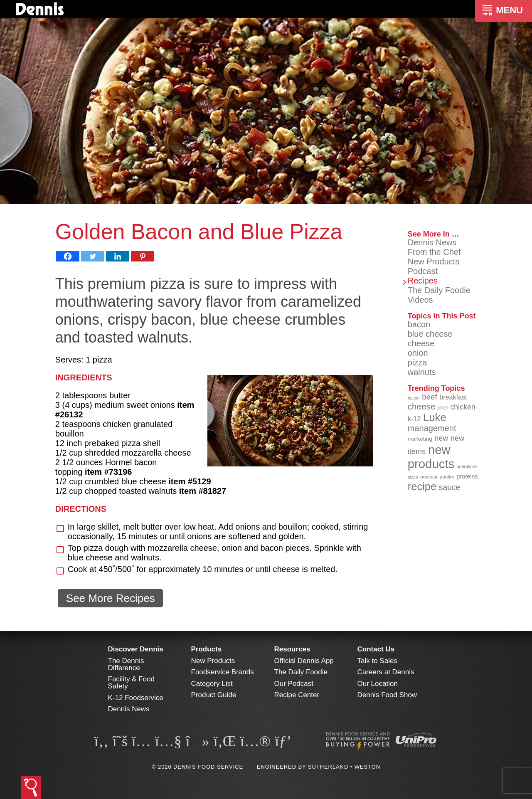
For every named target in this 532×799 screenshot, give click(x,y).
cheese (421, 343)
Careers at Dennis (386, 672)
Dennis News (432, 242)
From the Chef (434, 252)
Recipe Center (297, 695)
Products (207, 649)
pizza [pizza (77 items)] (413, 477)
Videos (420, 300)
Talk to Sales (377, 661)
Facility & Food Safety (131, 683)
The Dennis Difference (126, 664)
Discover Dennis (136, 649)
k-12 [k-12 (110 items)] (414, 419)
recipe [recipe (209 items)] (422, 486)
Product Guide (214, 695)
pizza (417, 363)
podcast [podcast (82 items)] (429, 477)
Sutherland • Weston (344, 767)
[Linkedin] (118, 256)
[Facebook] (68, 256)
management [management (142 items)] (432, 428)
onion (418, 353)
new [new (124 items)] (441, 438)
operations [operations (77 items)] (467, 466)
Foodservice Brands (223, 672)
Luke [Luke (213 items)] (435, 417)
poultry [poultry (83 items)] (447, 477)
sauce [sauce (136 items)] (450, 487)
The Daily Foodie (439, 290)
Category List (212, 684)
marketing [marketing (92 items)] (420, 439)
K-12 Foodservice (136, 698)
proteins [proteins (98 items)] (467, 476)
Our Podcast (294, 684)
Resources (292, 649)
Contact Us (376, 649)
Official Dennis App (304, 661)
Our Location (378, 684)
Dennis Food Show (387, 695)
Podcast (423, 271)
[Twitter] (93, 256)
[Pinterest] (143, 256)
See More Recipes (111, 598)
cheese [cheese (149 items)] (422, 406)
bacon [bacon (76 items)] (414, 398)
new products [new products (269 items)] (431, 457)
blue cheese (430, 334)
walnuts (422, 372)
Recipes (423, 281)
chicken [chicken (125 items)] (463, 407)
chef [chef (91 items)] (443, 408)
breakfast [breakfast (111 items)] (453, 397)
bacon (419, 324)
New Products (434, 261)
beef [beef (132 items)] (429, 397)
